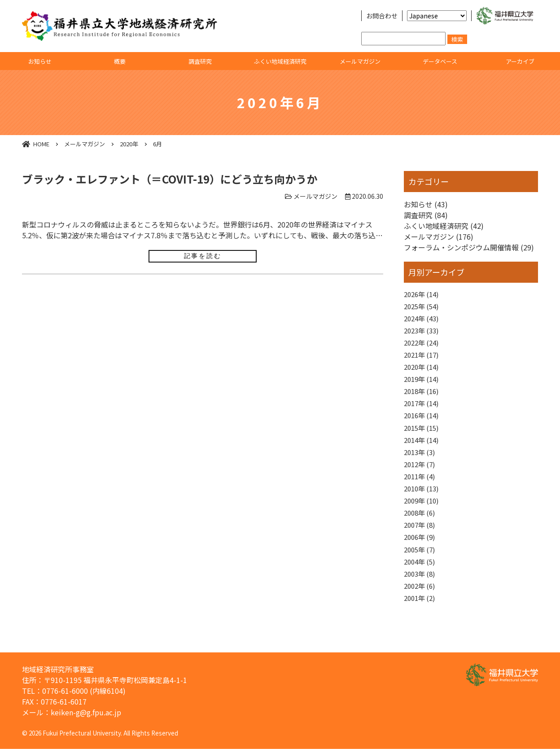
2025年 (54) (423, 308)
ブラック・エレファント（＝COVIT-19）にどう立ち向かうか (170, 179)
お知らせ (40, 61)
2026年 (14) (423, 295)
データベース (440, 61)
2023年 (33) (423, 334)
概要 (120, 61)
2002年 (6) (421, 607)
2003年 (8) (421, 594)
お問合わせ (382, 16)
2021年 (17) (423, 360)
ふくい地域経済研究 (280, 61)
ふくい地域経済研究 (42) (444, 226)
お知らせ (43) (426, 204)
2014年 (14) (423, 451)
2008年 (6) (421, 529)
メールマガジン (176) (439, 237)
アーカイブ (520, 61)
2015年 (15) (423, 438)
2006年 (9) (421, 555)
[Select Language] (437, 16)
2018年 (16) (423, 399)
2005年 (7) (421, 568)
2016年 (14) (423, 425)
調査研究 (200, 61)
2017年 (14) (423, 412)
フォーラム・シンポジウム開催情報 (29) (469, 247)
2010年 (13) (423, 503)
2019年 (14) (423, 386)
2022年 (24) (423, 347)
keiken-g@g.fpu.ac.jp (86, 712)
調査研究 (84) (426, 215)
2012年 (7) (421, 477)
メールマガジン (360, 61)
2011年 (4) (421, 490)
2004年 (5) (421, 581)
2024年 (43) (423, 321)
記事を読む (203, 256)
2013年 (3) (421, 464)
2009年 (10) (423, 516)
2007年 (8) (421, 542)
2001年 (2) (421, 620)
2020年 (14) (423, 373)
